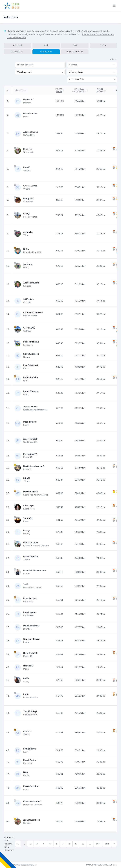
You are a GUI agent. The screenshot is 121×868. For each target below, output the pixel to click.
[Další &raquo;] (114, 844)
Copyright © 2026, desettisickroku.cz (20, 865)
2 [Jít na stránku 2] (31, 844)
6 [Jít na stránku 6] (56, 844)
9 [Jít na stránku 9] (76, 844)
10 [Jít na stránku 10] (83, 844)
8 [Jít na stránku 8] (69, 844)
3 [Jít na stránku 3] (37, 844)
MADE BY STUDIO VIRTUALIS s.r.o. (102, 865)
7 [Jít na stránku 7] (63, 844)
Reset (113, 59)
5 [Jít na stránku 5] (50, 844)
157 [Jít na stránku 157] (98, 844)
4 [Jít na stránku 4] (43, 844)
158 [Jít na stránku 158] (107, 844)
